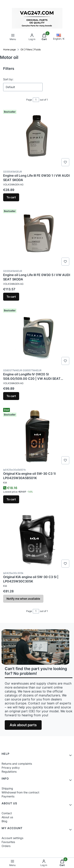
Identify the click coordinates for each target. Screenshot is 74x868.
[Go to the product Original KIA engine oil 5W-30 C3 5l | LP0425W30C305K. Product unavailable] (37, 539)
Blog (4, 821)
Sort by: (8, 79)
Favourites (8, 842)
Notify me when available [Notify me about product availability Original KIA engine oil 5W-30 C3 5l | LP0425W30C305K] (23, 599)
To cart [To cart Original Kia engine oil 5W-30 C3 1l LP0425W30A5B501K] (11, 499)
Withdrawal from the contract (20, 792)
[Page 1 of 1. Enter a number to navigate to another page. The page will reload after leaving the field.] (36, 100)
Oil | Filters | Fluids (31, 49)
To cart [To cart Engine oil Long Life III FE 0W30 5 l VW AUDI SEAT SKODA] (11, 297)
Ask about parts (23, 725)
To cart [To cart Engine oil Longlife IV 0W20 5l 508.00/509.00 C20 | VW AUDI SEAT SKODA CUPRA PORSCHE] (11, 396)
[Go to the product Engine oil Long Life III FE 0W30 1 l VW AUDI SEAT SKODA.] (37, 138)
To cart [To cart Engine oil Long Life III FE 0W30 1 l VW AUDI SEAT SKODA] (11, 197)
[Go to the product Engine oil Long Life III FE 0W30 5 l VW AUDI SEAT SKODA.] (37, 237)
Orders (6, 846)
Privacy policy (11, 768)
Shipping (7, 788)
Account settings (12, 838)
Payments (8, 796)
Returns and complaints (17, 764)
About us (7, 817)
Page (29, 100)
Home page (9, 49)
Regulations (9, 772)
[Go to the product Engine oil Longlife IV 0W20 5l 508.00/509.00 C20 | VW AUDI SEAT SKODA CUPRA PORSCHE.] (37, 337)
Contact (7, 813)
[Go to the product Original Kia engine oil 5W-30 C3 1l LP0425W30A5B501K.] (37, 436)
